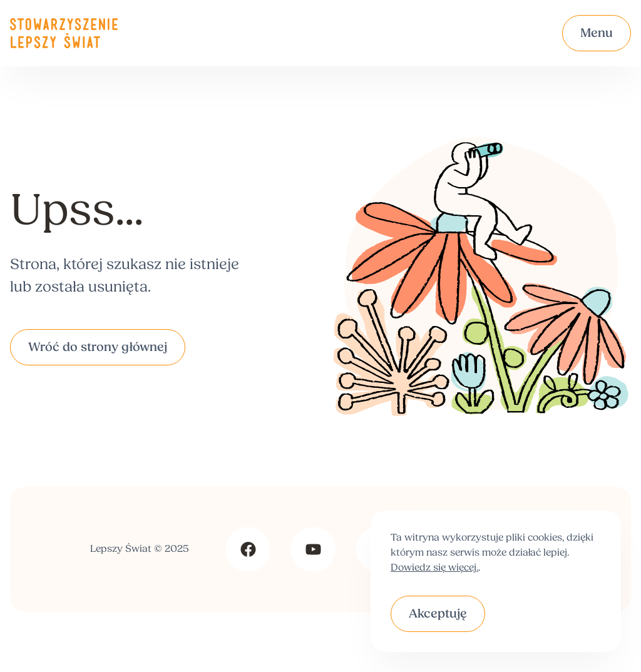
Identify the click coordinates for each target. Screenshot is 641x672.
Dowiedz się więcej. (434, 568)
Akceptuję (438, 614)
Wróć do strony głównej (98, 348)
